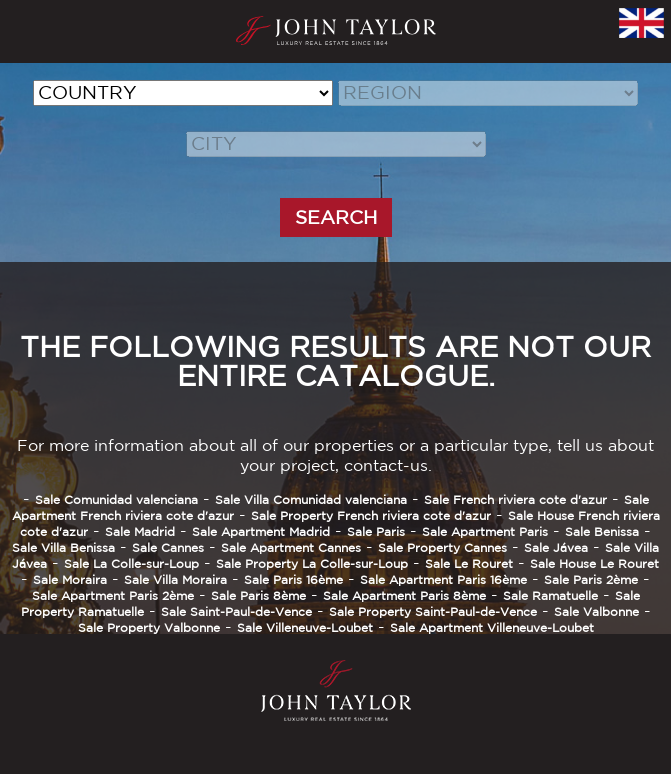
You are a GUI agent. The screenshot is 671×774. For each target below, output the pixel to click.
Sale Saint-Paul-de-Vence (236, 611)
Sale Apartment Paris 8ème (404, 595)
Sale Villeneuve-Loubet (305, 627)
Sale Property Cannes (442, 547)
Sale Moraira (70, 579)
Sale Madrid (140, 531)
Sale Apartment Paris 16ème (443, 579)
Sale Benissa (602, 531)
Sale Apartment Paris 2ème (113, 595)
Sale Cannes (168, 547)
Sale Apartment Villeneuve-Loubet (492, 627)
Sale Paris (376, 531)
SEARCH (336, 217)
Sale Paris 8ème (258, 595)
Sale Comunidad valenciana (116, 499)
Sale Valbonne (596, 611)
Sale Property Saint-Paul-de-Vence (433, 611)
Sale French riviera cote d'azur (515, 499)
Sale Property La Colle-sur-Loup (312, 563)
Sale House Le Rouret (594, 563)
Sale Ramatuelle (550, 595)
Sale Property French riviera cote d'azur (371, 515)
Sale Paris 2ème (591, 579)
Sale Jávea (556, 547)
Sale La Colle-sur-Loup (131, 563)
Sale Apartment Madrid (261, 531)
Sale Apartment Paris (485, 531)
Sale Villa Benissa (63, 547)
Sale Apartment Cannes (291, 547)
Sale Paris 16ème (293, 579)
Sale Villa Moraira (175, 579)
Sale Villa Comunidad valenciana (311, 499)
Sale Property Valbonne (149, 627)
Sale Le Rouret (469, 563)
